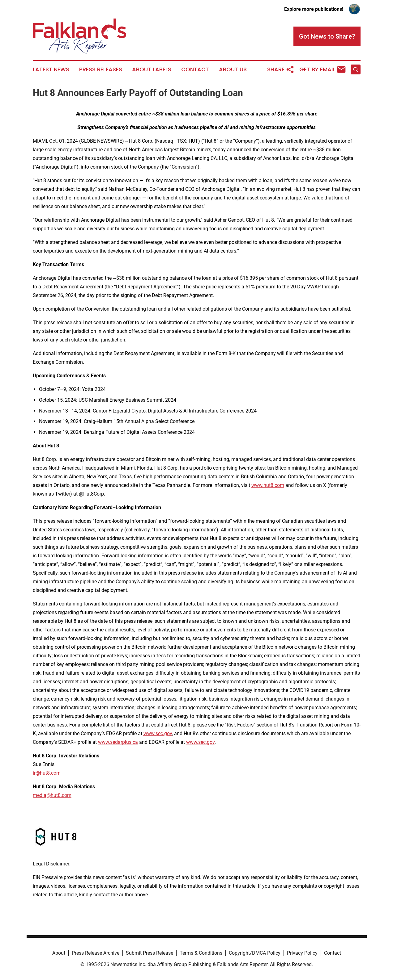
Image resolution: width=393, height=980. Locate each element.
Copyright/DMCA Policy (255, 953)
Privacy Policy (302, 953)
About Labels (152, 69)
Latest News (51, 69)
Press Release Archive (96, 953)
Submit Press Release (150, 953)
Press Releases (101, 69)
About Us (233, 69)
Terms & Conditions (201, 953)
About (59, 953)
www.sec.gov (158, 733)
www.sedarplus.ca (118, 742)
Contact (195, 69)
